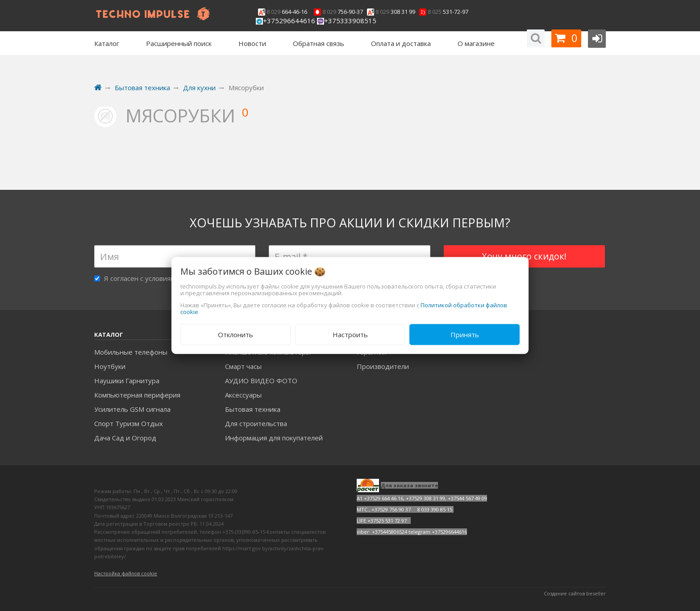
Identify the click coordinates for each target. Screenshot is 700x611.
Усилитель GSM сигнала (132, 409)
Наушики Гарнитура (127, 381)
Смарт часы (243, 366)
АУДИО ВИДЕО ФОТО (261, 381)
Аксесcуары (243, 395)
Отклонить (235, 335)
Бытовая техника (253, 409)
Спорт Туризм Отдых (129, 423)
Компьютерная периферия (137, 395)
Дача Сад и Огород (125, 438)
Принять (465, 335)
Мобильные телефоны (131, 352)
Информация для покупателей (274, 438)
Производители (383, 366)
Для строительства (256, 423)
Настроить (350, 335)
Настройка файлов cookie (126, 573)
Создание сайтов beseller (575, 593)
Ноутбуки (110, 366)
